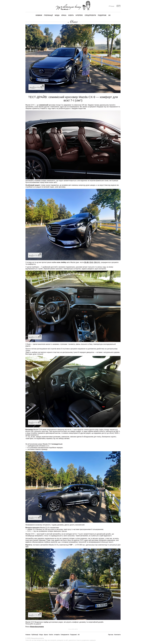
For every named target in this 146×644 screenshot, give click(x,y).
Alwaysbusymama (37, 627)
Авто (73, 22)
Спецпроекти (90, 15)
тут (27, 547)
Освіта (71, 15)
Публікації (48, 15)
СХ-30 (86, 262)
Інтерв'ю (79, 15)
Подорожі (102, 15)
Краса (64, 15)
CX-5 (96, 262)
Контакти (117, 635)
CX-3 (91, 262)
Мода (57, 15)
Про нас (111, 635)
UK (109, 15)
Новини (39, 15)
